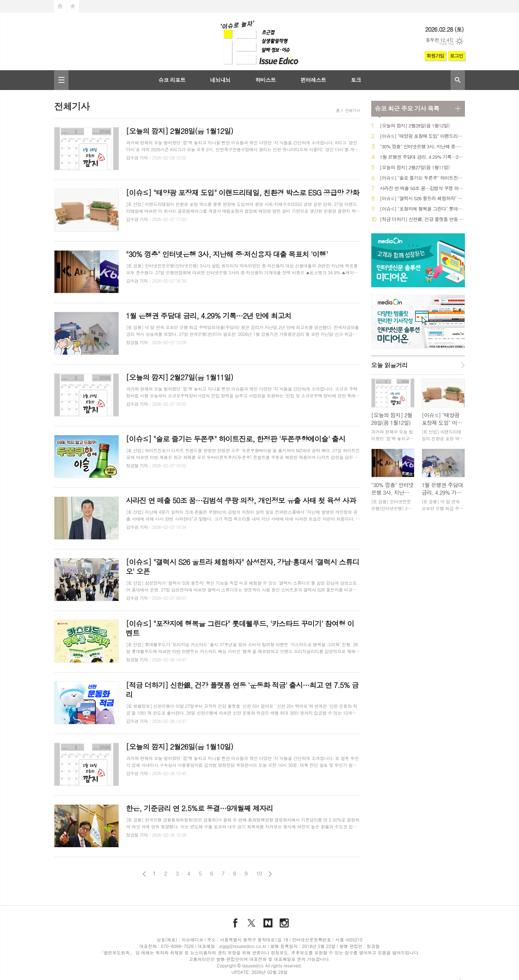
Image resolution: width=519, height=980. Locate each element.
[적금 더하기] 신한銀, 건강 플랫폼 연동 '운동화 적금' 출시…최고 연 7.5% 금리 (422, 219)
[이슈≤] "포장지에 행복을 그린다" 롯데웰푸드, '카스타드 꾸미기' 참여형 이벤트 (422, 209)
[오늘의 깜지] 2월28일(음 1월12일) (415, 126)
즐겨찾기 (73, 6)
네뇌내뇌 (220, 80)
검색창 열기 (458, 80)
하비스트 (265, 80)
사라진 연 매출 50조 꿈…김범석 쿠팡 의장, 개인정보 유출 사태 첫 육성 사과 (422, 188)
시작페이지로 (60, 6)
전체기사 (352, 110)
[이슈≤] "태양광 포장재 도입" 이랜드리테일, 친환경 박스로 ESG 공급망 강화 (422, 136)
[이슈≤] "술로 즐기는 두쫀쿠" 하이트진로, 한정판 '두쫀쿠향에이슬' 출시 (422, 178)
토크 (356, 80)
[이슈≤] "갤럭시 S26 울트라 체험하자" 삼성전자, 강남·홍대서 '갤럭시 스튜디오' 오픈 (422, 199)
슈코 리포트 (172, 80)
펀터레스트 (313, 80)
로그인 (456, 56)
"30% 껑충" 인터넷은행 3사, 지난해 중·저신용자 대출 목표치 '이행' (422, 147)
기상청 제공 (446, 44)
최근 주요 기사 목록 (407, 108)
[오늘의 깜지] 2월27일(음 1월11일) (415, 168)
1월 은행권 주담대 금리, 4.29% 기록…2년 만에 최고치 (422, 157)
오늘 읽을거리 (389, 365)
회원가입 (435, 56)
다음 (270, 874)
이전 (144, 874)
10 (259, 873)
